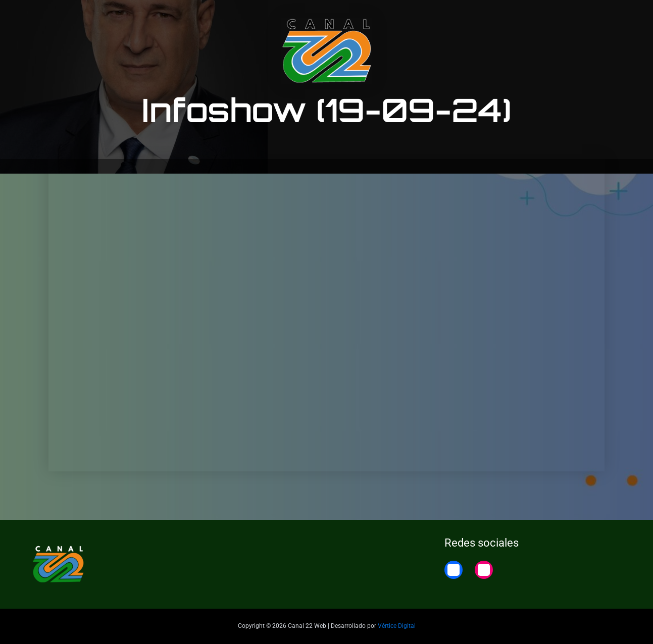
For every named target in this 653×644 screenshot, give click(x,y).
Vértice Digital (397, 626)
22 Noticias (564, 16)
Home (611, 16)
